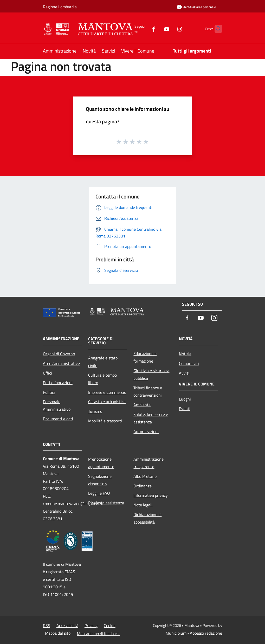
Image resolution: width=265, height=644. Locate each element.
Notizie (185, 354)
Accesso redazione (206, 633)
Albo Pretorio (145, 476)
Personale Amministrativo (57, 405)
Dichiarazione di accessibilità (147, 518)
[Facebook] (144, 29)
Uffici (47, 373)
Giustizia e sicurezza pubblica (151, 374)
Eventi (185, 409)
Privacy (91, 626)
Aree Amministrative (61, 363)
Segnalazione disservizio (100, 480)
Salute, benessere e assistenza (151, 418)
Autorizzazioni (146, 432)
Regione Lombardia (60, 7)
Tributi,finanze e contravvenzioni (148, 392)
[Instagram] (170, 29)
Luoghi (185, 399)
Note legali (143, 505)
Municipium (176, 633)
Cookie (110, 626)
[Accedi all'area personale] (196, 7)
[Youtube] (157, 29)
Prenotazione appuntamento (101, 463)
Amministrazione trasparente (148, 463)
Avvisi (184, 373)
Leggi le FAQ (99, 493)
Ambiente (142, 405)
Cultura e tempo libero (102, 379)
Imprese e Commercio (107, 392)
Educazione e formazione (145, 357)
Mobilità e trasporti (105, 421)
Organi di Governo (59, 354)
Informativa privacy (151, 495)
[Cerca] (216, 29)
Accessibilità (67, 626)
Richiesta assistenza (106, 503)
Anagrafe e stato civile (103, 362)
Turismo (95, 411)
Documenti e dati (58, 419)
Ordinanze (143, 486)
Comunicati (189, 363)
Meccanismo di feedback (98, 634)
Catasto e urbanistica (107, 402)
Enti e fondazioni (58, 383)
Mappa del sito (58, 633)
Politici (49, 392)
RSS (47, 626)
